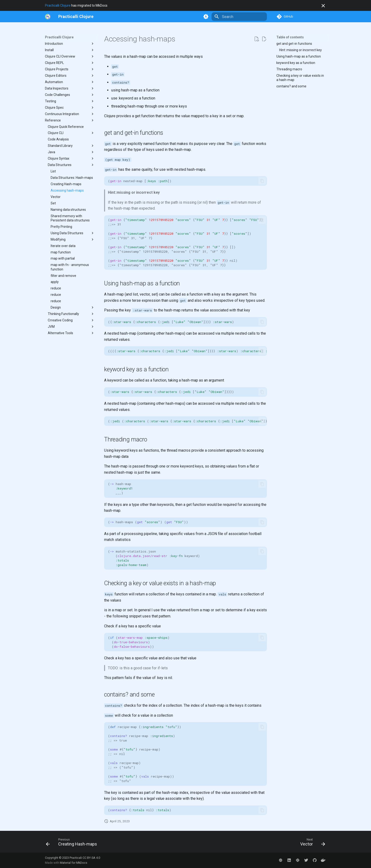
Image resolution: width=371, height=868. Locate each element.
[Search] (239, 17)
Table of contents (290, 37)
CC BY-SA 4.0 (91, 858)
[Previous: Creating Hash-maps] (73, 843)
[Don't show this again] (323, 6)
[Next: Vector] (311, 843)
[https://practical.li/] (48, 17)
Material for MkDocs (74, 863)
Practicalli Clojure (58, 5)
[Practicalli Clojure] (76, 17)
